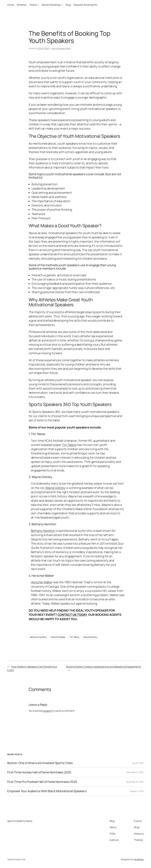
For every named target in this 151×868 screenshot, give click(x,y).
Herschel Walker (42, 582)
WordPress (139, 859)
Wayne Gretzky (55, 488)
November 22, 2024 (135, 782)
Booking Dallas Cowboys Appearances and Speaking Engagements (104, 667)
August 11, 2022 (137, 791)
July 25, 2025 (138, 763)
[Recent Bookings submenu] (62, 5)
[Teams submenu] (38, 5)
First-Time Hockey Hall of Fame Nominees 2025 (39, 772)
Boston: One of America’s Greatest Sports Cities (40, 763)
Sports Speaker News (61, 48)
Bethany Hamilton (43, 531)
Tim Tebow (69, 445)
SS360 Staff (44, 48)
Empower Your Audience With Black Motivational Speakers (47, 791)
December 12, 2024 (135, 772)
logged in (48, 711)
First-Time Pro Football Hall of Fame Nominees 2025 (42, 782)
